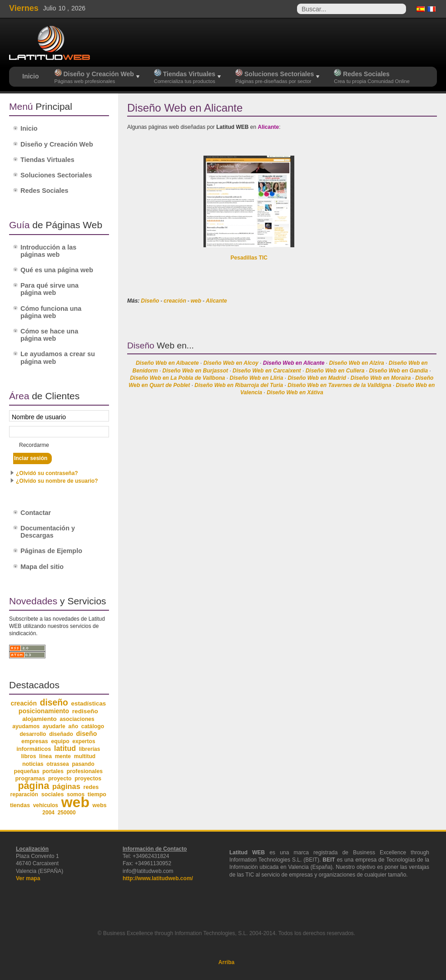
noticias (33, 764)
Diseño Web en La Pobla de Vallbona (177, 378)
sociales (53, 794)
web (196, 301)
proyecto (60, 779)
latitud (65, 748)
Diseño (150, 301)
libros (28, 756)
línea (45, 756)
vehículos (46, 805)
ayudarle (54, 726)
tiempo (97, 794)
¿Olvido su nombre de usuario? (57, 481)
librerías (90, 749)
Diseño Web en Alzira (356, 363)
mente (63, 756)
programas (30, 778)
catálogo (93, 726)
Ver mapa (28, 878)
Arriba (226, 962)
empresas (35, 741)
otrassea (57, 764)
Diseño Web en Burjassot (195, 371)
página (33, 786)
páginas (66, 786)
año (73, 726)
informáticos (34, 749)
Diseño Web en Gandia (398, 371)
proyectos (88, 779)
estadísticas (89, 703)
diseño (54, 703)
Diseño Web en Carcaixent (267, 371)
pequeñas (27, 771)
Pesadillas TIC (249, 258)
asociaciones (77, 719)
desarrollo (33, 734)
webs (100, 805)
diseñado (61, 734)
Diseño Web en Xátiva (295, 392)
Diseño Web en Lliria (257, 378)
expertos (84, 741)
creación (175, 301)
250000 (67, 813)
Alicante (216, 301)
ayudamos (26, 726)
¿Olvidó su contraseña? (47, 473)
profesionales (85, 771)
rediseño (85, 711)
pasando (83, 764)
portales (53, 771)
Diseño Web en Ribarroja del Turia (239, 385)
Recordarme (34, 445)
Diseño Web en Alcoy (231, 363)
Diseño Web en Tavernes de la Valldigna (339, 385)
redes (91, 787)
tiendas (20, 805)
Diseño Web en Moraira (381, 378)
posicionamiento (44, 711)
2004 (48, 813)
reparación (24, 794)
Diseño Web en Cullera (335, 371)
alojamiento (40, 719)
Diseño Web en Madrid (317, 378)
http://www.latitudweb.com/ (158, 878)
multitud (85, 756)
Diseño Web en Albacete (167, 363)
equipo (60, 741)
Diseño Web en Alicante (294, 363)
